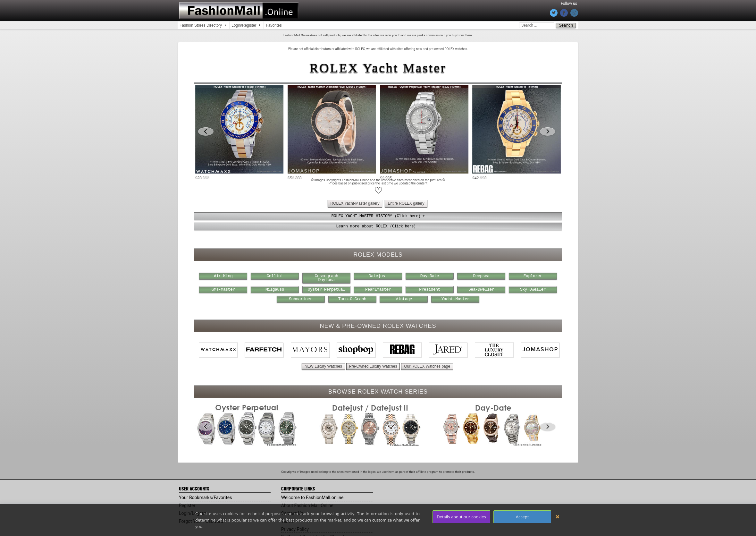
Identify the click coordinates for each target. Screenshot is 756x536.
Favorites (274, 25)
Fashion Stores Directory (201, 25)
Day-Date (430, 275)
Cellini (275, 275)
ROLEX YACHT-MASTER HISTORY (362, 216)
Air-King (223, 275)
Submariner (301, 298)
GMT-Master (223, 289)
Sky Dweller (533, 289)
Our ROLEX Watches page (427, 365)
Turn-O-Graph (352, 298)
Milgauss (275, 289)
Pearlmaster (378, 289)
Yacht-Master (455, 298)
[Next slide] (548, 131)
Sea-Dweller (481, 289)
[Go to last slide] (206, 131)
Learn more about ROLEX (362, 225)
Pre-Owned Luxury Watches (373, 365)
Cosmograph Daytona (327, 277)
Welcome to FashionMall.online (312, 497)
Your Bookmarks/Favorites (205, 497)
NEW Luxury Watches (323, 365)
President (430, 289)
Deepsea (481, 275)
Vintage (404, 298)
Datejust (378, 275)
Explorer (533, 275)
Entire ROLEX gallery (406, 203)
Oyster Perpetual (326, 289)
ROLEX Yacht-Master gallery (355, 203)
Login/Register (244, 25)
